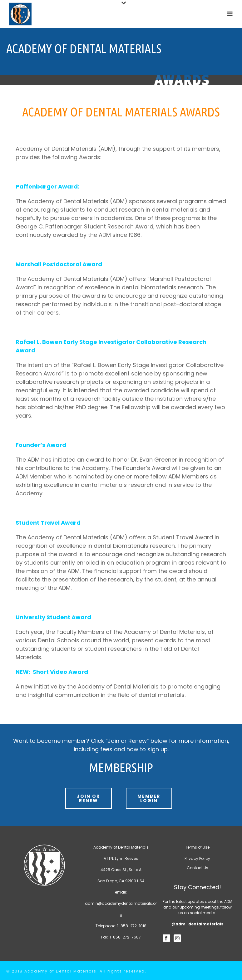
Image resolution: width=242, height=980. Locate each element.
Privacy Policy (197, 858)
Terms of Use (197, 847)
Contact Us (198, 868)
